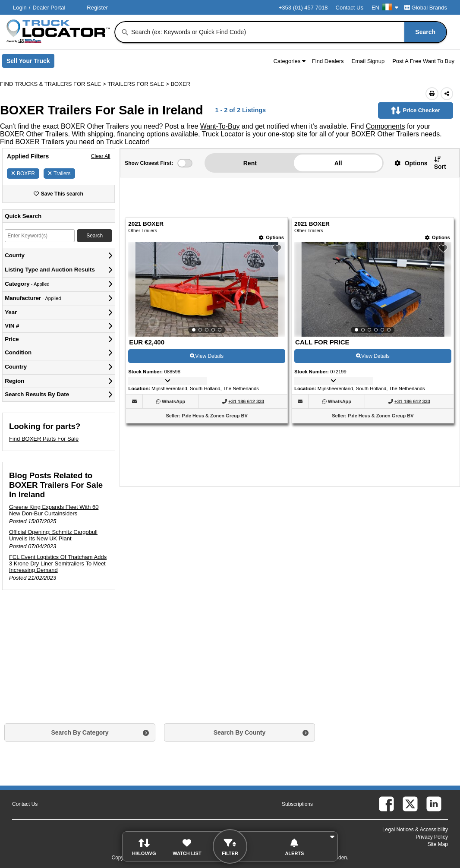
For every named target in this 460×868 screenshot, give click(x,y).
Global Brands (426, 8)
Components (386, 126)
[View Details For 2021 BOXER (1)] (207, 289)
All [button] (338, 163)
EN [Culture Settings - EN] (385, 8)
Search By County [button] (240, 732)
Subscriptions (297, 804)
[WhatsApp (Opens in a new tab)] (173, 401)
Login (20, 8)
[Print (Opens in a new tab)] (432, 94)
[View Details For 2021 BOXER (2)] (373, 289)
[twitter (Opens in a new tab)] (410, 804)
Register (97, 8)
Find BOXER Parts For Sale (44, 439)
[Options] (271, 238)
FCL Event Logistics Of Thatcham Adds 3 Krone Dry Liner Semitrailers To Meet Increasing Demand (58, 563)
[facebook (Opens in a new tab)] (386, 804)
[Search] (125, 32)
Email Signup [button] (368, 61)
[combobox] (288, 32)
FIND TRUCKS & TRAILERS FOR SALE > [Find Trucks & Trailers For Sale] (54, 84)
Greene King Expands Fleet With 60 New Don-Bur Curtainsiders (54, 510)
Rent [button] (250, 163)
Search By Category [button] (80, 732)
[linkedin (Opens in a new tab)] (434, 804)
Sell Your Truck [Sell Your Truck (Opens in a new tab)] (30, 63)
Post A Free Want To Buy (423, 61)
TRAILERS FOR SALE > (139, 84)
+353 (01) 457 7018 (303, 8)
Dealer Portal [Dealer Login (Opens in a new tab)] (49, 8)
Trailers (59, 174)
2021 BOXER (146, 224)
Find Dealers (328, 61)
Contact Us (350, 8)
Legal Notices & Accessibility (415, 830)
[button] (408, 163)
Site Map (438, 844)
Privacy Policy (432, 837)
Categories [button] (289, 61)
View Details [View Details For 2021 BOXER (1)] (207, 356)
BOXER (23, 174)
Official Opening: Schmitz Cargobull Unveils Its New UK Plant (53, 535)
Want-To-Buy (220, 126)
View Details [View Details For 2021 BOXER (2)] (373, 356)
